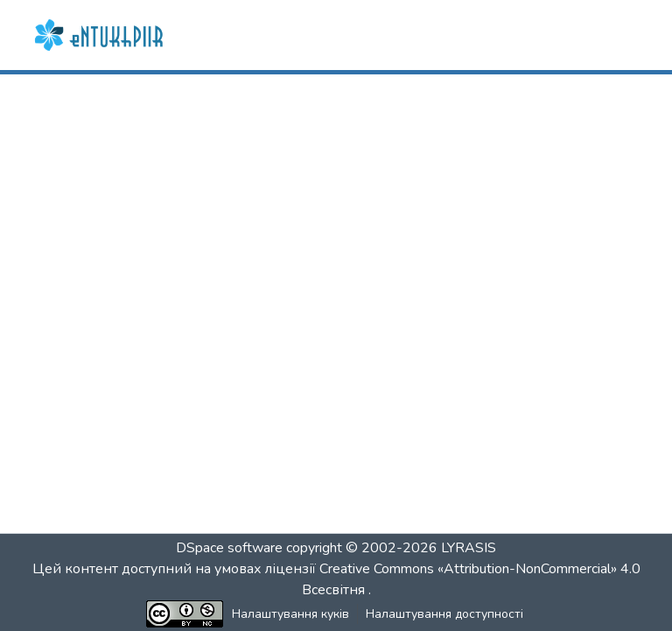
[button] (101, 35)
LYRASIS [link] (469, 548)
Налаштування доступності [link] (444, 614)
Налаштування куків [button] (290, 614)
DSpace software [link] (229, 548)
